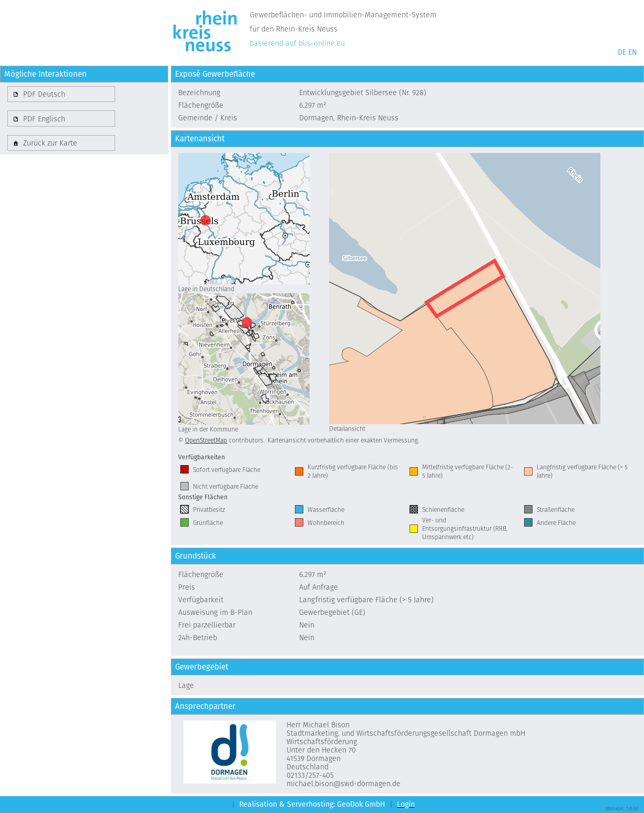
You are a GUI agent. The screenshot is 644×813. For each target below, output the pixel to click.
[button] (61, 94)
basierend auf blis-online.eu (297, 43)
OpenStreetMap (206, 440)
